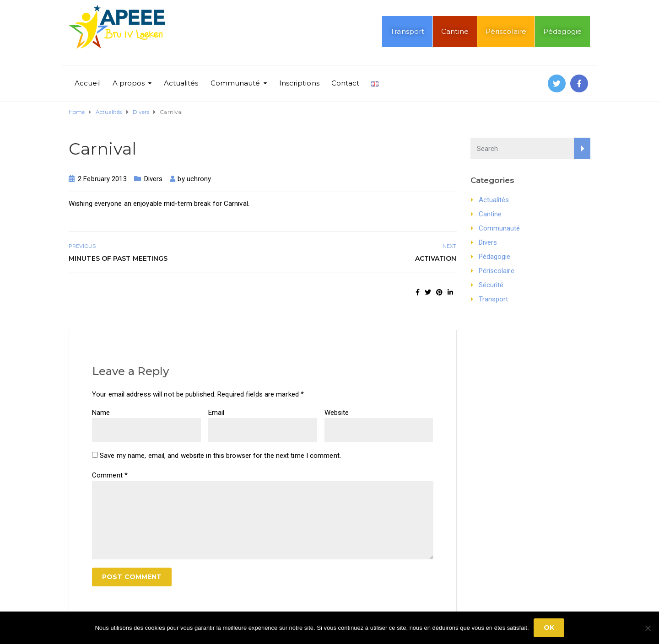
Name (101, 413)
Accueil (88, 83)
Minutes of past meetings (118, 258)
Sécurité (491, 285)
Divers (154, 179)
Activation (436, 258)
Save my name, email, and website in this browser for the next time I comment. (220, 456)
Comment (110, 475)
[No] (648, 628)
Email (216, 413)
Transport (407, 31)
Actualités (181, 83)
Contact (346, 83)
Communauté (235, 83)
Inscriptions (299, 83)
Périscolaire (506, 31)
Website (337, 413)
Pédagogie (562, 31)
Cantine (455, 31)
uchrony (199, 179)
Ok (549, 628)
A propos (129, 83)
